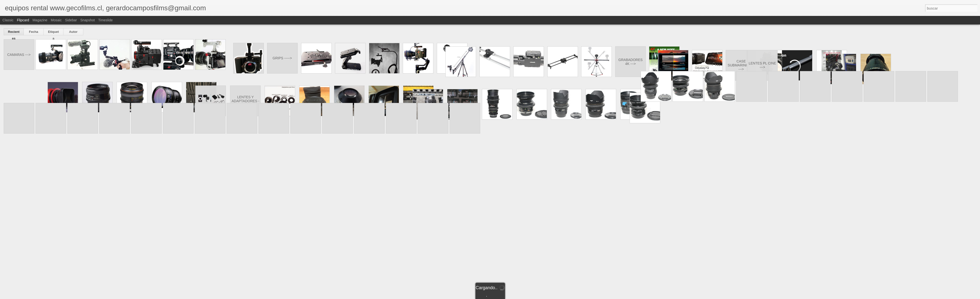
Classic (8, 20)
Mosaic (56, 20)
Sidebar (71, 20)
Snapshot (88, 20)
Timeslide (105, 20)
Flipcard (23, 20)
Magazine (40, 20)
